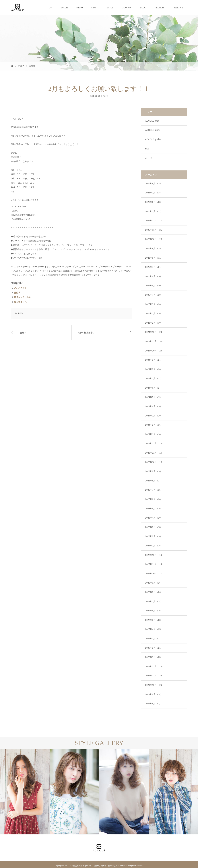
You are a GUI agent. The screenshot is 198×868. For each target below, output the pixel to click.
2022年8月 (153, 592)
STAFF (95, 8)
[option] (25, 792)
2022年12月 (154, 555)
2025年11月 (154, 230)
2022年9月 (153, 583)
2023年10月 (154, 462)
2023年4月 (153, 518)
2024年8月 (153, 369)
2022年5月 (153, 620)
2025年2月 (153, 313)
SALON (64, 8)
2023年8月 (153, 481)
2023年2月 (153, 536)
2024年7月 (153, 378)
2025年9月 (153, 248)
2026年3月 (153, 193)
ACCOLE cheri (152, 121)
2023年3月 (153, 527)
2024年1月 (153, 434)
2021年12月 (154, 666)
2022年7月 (153, 601)
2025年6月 (153, 276)
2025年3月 (153, 304)
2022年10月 (154, 574)
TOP (50, 8)
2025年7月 (153, 267)
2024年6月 (153, 388)
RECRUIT (159, 8)
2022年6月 (153, 611)
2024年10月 (154, 351)
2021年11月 (154, 676)
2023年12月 (154, 443)
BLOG (143, 8)
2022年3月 (153, 639)
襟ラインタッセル (23, 297)
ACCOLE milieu (153, 130)
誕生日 (17, 293)
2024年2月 (153, 425)
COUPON (127, 8)
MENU (80, 8)
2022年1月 (153, 657)
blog (147, 149)
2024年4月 (153, 406)
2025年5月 (153, 286)
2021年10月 (154, 685)
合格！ (23, 333)
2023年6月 (153, 499)
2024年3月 (153, 416)
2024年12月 (154, 332)
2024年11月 (154, 341)
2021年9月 (153, 694)
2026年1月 (153, 211)
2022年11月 (154, 564)
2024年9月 (153, 360)
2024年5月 (153, 397)
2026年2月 (153, 202)
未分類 (106, 96)
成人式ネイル (20, 302)
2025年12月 (154, 221)
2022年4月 (153, 629)
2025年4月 (153, 295)
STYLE (110, 8)
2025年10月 (154, 239)
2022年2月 (153, 648)
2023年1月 (153, 546)
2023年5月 (153, 509)
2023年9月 (153, 471)
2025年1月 (153, 323)
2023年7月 (153, 490)
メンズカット (20, 288)
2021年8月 (153, 704)
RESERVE (178, 8)
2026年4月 (153, 183)
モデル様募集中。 (86, 333)
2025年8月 (153, 258)
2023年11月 (154, 453)
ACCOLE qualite (153, 139)
